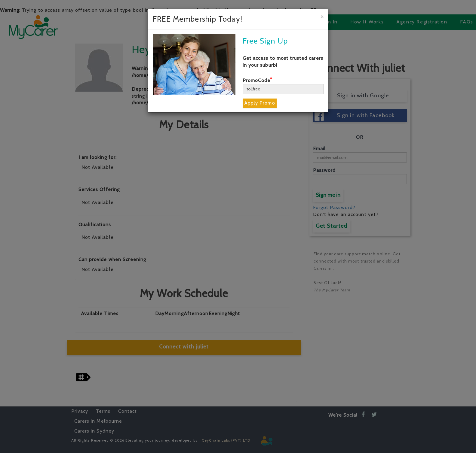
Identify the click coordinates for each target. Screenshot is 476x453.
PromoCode (258, 80)
